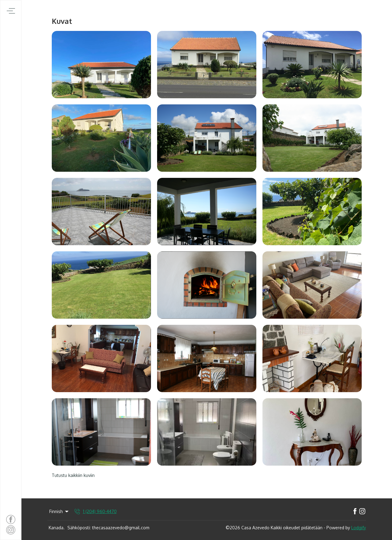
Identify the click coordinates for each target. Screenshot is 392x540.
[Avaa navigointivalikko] (11, 11)
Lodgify (359, 528)
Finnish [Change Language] (59, 512)
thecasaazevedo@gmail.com (121, 528)
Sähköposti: (79, 528)
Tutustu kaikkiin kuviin (73, 475)
